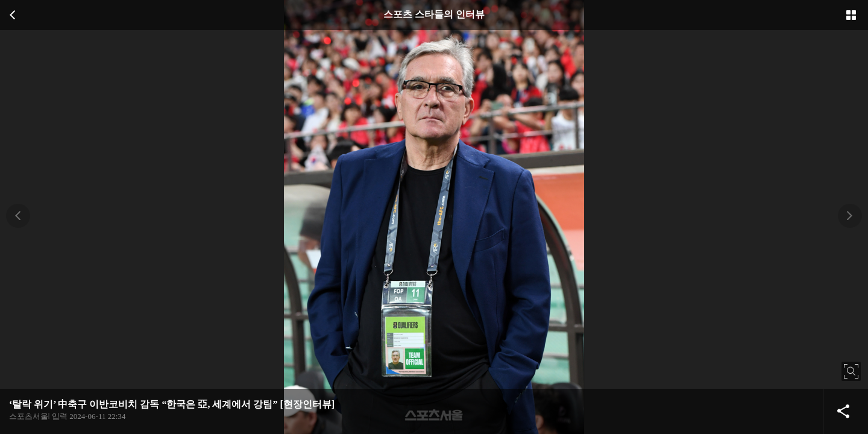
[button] (18, 216)
